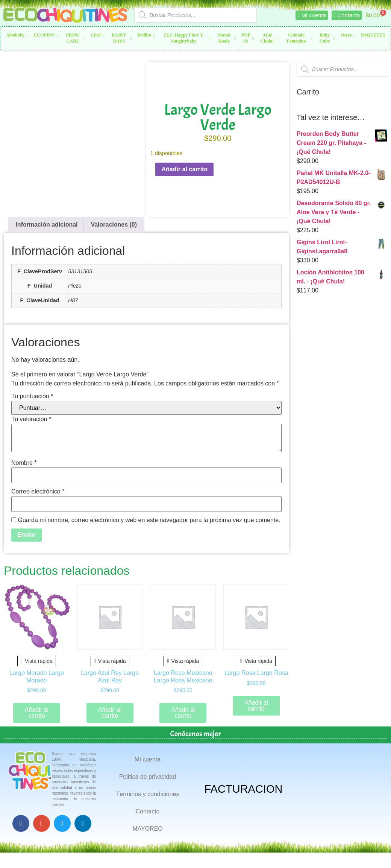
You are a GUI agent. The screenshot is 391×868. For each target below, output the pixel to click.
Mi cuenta (148, 759)
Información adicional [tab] (46, 225)
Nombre (24, 463)
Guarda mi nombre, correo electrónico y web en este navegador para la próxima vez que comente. (149, 520)
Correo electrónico (38, 492)
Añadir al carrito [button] (37, 713)
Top (373, 850)
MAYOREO (148, 829)
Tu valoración (31, 419)
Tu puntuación (32, 396)
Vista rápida (37, 661)
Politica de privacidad (148, 777)
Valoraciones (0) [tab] (114, 225)
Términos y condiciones (147, 794)
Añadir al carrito (184, 169)
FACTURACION (244, 789)
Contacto (147, 811)
